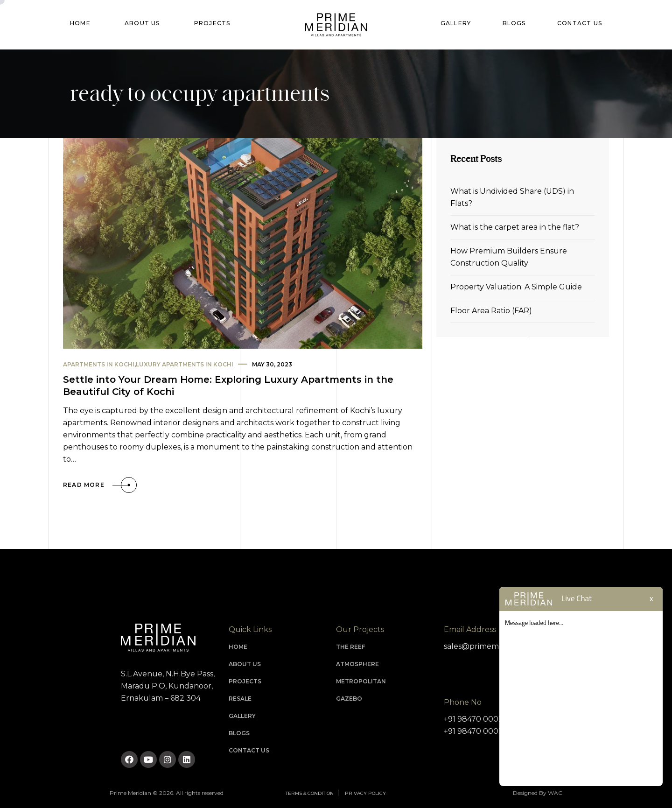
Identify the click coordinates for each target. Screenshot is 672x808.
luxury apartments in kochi (185, 364)
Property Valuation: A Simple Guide (516, 287)
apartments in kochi (99, 364)
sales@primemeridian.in (488, 646)
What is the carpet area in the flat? (515, 227)
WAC (555, 793)
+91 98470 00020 (476, 719)
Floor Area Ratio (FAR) (491, 311)
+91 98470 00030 (476, 731)
